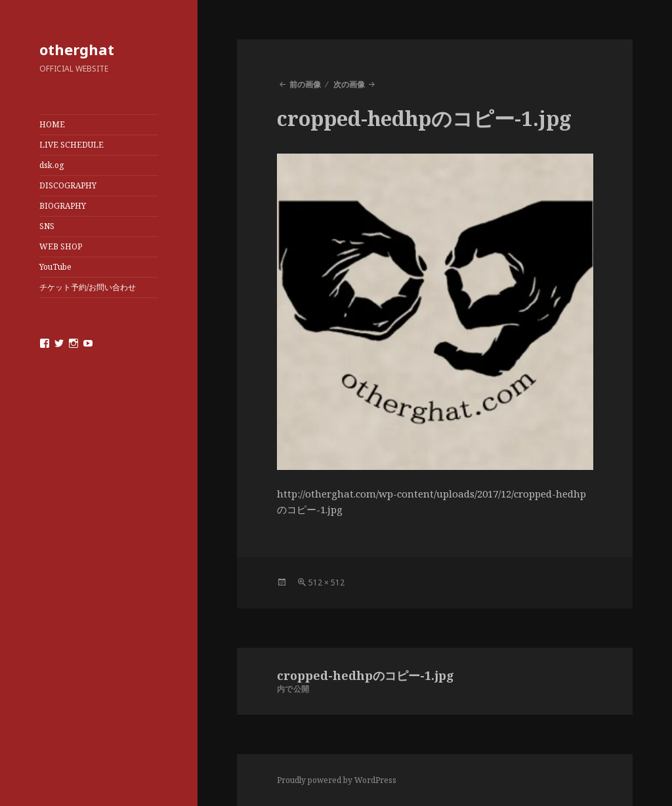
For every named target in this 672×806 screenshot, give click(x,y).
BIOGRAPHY (63, 206)
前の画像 (305, 84)
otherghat (77, 49)
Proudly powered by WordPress (337, 780)
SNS (47, 226)
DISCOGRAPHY (68, 185)
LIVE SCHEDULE (72, 145)
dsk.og (52, 165)
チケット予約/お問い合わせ (88, 287)
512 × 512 (326, 583)
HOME (52, 124)
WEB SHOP (61, 246)
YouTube (55, 267)
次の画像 (349, 84)
